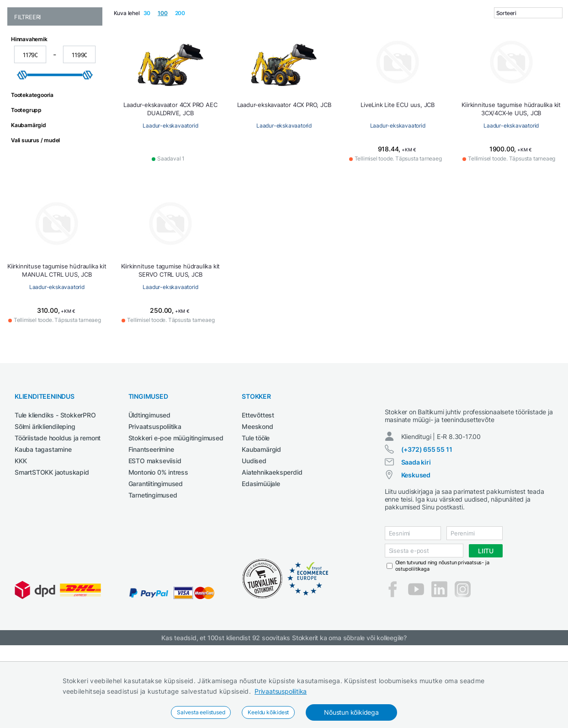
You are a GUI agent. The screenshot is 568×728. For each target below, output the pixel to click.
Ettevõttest (258, 482)
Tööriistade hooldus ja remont (58, 505)
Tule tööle (256, 505)
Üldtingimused (149, 482)
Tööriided (549, 56)
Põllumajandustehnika (455, 56)
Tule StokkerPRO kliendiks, (102, 8)
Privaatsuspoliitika (281, 691)
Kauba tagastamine (43, 516)
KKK (21, 527)
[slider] (22, 142)
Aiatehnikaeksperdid (272, 539)
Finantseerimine (151, 516)
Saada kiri (416, 537)
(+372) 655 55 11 (427, 524)
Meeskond (257, 493)
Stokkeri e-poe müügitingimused (176, 505)
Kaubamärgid (261, 516)
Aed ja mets (88, 56)
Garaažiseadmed (248, 56)
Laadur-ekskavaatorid (170, 192)
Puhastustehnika (385, 56)
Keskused (416, 550)
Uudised (254, 527)
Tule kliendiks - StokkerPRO (55, 482)
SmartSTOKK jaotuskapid (52, 539)
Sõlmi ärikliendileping (45, 493)
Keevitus (292, 56)
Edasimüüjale (261, 550)
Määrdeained (332, 56)
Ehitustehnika (134, 56)
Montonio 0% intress (158, 539)
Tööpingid (513, 56)
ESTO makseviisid (155, 527)
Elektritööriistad (189, 56)
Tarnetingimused (153, 562)
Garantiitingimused (156, 550)
